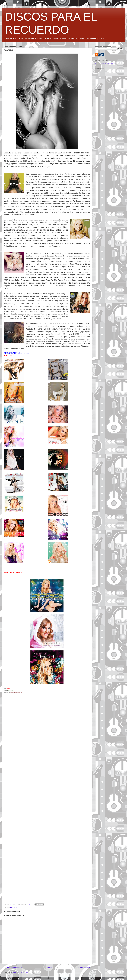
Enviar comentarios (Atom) (21, 972)
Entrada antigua (83, 968)
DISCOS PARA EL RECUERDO (105, 63)
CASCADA (14, 907)
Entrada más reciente (13, 968)
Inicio (49, 968)
